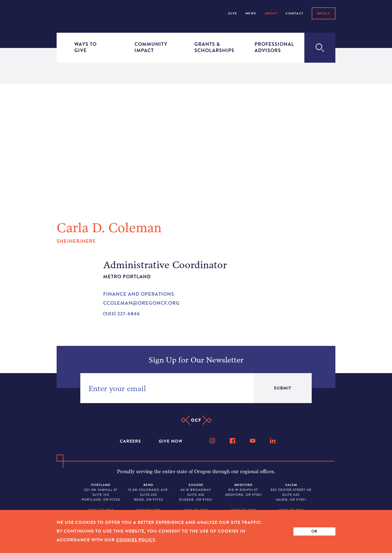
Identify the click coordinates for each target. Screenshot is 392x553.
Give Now (171, 441)
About (271, 13)
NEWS (251, 13)
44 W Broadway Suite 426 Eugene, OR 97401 (196, 492)
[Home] (72, 13)
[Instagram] (213, 441)
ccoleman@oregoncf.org (141, 303)
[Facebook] (233, 441)
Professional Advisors (271, 47)
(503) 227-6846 (122, 314)
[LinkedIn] (273, 441)
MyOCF (324, 13)
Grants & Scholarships (210, 47)
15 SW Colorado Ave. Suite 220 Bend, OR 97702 (148, 492)
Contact (295, 13)
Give (233, 13)
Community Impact (151, 47)
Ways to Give (85, 47)
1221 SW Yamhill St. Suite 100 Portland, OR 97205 (101, 492)
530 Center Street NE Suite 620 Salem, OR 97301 (291, 492)
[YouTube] (253, 441)
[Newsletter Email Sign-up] (167, 388)
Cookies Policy (136, 540)
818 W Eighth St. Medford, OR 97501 (244, 490)
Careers (131, 441)
